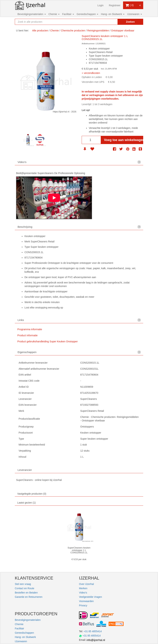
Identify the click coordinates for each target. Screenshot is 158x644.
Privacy (83, 605)
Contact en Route (25, 588)
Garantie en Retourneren (29, 597)
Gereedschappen (87, 14)
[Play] (54, 198)
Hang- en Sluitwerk (113, 14)
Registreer (115, 5)
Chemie (54, 14)
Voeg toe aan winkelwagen (124, 140)
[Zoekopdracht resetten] (111, 22)
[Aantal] (91, 140)
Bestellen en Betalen (26, 593)
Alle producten (40, 31)
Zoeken (130, 22)
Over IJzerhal (86, 584)
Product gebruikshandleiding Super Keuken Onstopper (48, 341)
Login (100, 5)
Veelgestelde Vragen (91, 597)
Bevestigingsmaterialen (32, 14)
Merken (83, 588)
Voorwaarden (86, 601)
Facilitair (68, 14)
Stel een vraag (23, 584)
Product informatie (27, 335)
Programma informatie (30, 329)
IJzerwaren (134, 14)
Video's (83, 593)
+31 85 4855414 (93, 631)
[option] (28, 140)
